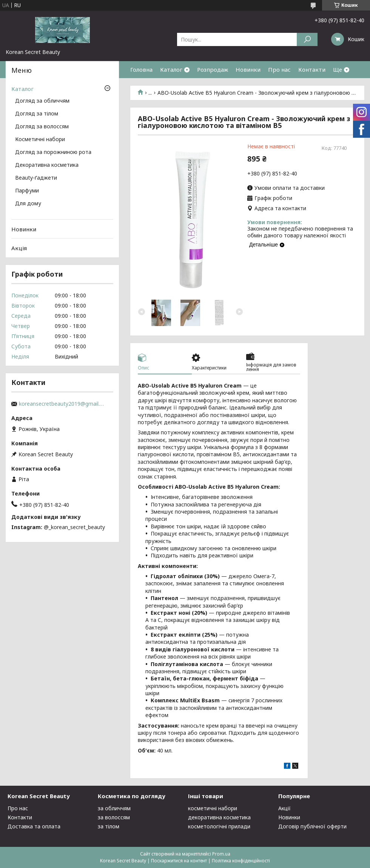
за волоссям (114, 817)
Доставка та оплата (34, 826)
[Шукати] (307, 39)
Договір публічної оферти (312, 826)
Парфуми (27, 191)
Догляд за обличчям (42, 101)
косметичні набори (213, 808)
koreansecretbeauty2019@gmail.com (62, 404)
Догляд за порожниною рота (53, 152)
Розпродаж (213, 69)
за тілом (109, 826)
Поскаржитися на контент (179, 861)
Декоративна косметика (47, 165)
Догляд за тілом (37, 114)
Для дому (28, 204)
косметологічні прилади (219, 826)
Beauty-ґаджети (36, 178)
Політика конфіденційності (241, 861)
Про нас (279, 69)
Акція (19, 248)
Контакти (312, 69)
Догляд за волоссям (42, 127)
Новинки (248, 69)
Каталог (171, 69)
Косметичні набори (40, 140)
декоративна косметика (219, 817)
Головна (141, 69)
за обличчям (114, 808)
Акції (284, 808)
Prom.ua (221, 854)
